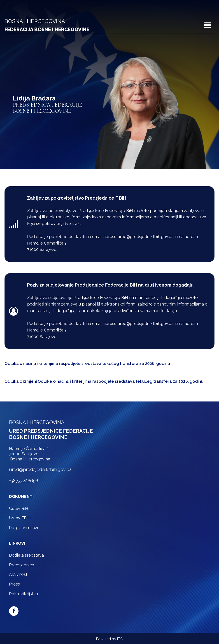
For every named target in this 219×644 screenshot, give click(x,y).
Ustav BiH (19, 508)
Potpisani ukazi (23, 528)
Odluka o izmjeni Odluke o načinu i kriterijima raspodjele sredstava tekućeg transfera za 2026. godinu (104, 381)
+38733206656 (24, 481)
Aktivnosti (19, 574)
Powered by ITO (110, 639)
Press (14, 584)
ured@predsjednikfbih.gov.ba (40, 469)
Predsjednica (22, 565)
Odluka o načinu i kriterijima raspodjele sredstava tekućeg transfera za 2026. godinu (87, 363)
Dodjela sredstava (26, 555)
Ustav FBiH (20, 518)
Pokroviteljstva (23, 594)
